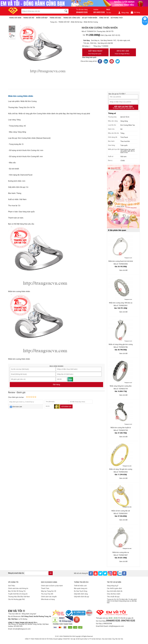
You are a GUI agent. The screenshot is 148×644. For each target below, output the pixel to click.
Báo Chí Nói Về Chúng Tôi (17, 591)
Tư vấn (145, 22)
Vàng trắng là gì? (113, 586)
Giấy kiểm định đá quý (82, 597)
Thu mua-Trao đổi (47, 594)
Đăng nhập (123, 13)
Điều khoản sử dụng (48, 599)
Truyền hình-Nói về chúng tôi (18, 594)
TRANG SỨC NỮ (29, 18)
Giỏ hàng (135, 12)
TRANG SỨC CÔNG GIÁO (72, 18)
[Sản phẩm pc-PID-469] (123, 197)
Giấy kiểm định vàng (81, 594)
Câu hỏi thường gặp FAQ (16, 599)
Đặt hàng (56, 385)
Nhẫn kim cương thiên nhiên (21, 96)
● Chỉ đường (23, 619)
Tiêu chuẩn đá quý (113, 597)
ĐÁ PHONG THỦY (117, 18)
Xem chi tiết (123, 270)
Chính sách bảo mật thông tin (18, 588)
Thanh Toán (45, 588)
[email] (36, 573)
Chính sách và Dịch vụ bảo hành (52, 586)
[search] (66, 11)
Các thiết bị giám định (114, 588)
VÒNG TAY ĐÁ (104, 18)
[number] (91, 46)
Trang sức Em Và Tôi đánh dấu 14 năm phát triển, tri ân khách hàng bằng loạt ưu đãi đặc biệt (122, 601)
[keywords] (41, 11)
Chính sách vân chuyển (49, 597)
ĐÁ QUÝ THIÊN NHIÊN (90, 18)
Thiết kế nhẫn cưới (80, 586)
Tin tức (109, 13)
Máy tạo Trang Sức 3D (49, 591)
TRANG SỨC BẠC (55, 18)
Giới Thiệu (12, 586)
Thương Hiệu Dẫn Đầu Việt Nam (19, 597)
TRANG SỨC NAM (15, 18)
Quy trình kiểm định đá (115, 591)
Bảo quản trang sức (81, 588)
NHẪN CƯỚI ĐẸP (42, 18)
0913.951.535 (123, 52)
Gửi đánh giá (66, 407)
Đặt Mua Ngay (95, 52)
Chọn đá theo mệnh (114, 594)
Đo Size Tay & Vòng (81, 591)
